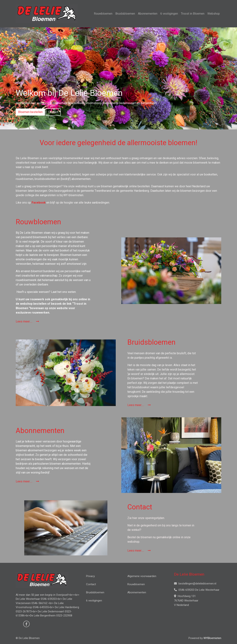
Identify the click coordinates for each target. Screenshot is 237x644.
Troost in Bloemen (193, 14)
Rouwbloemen (103, 14)
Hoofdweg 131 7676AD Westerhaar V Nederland (186, 601)
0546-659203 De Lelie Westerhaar (197, 590)
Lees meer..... (27, 321)
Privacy (90, 576)
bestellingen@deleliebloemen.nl (195, 584)
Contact (53, 112)
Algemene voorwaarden (142, 576)
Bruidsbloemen (125, 14)
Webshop (214, 14)
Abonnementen (148, 14)
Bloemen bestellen (30, 112)
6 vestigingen (169, 14)
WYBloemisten (212, 638)
